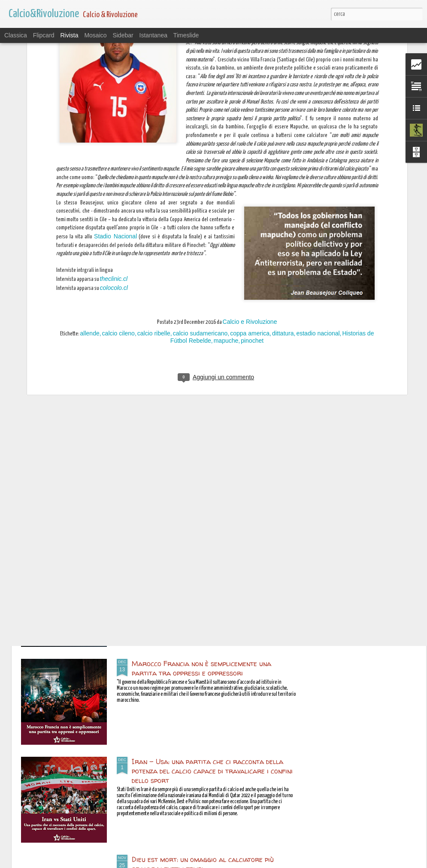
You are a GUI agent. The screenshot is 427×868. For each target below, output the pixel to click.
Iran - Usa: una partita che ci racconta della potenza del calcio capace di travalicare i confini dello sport (212, 771)
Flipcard (44, 35)
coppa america (250, 180)
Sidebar (123, 35)
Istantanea (153, 35)
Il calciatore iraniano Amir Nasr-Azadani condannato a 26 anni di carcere (201, 472)
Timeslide (186, 35)
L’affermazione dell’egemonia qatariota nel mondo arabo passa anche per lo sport (214, 570)
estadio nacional (318, 180)
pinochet (252, 187)
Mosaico (95, 35)
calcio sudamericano (200, 180)
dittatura (283, 180)
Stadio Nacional (115, 83)
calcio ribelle (154, 180)
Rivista (69, 35)
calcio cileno (118, 180)
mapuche (226, 187)
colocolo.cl (114, 134)
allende (90, 180)
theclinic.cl (114, 126)
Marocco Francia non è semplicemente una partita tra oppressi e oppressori (201, 668)
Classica (16, 35)
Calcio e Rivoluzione (250, 168)
